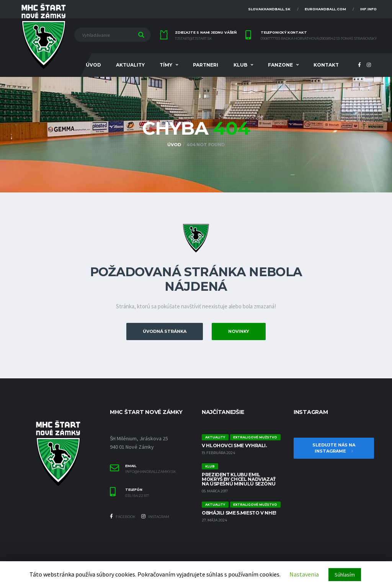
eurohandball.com (325, 9)
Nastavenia (304, 574)
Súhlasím (345, 575)
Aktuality (130, 65)
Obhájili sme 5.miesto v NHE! (239, 513)
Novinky (239, 331)
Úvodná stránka (165, 331)
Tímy (166, 65)
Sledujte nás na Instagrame (334, 448)
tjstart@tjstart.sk (194, 39)
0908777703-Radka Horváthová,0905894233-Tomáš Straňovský (319, 39)
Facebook (123, 516)
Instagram (155, 516)
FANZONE (280, 65)
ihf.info (368, 9)
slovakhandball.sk (269, 9)
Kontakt (326, 65)
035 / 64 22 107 (137, 496)
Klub (240, 65)
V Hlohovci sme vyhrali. (234, 445)
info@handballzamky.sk (151, 472)
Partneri (206, 65)
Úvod (93, 65)
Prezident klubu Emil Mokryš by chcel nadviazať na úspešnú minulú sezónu (239, 479)
